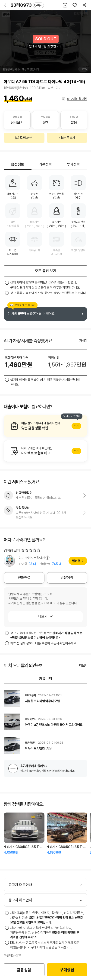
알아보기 (45, 426)
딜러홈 (76, 561)
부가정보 (73, 164)
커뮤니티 (46, 679)
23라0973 (27, 5)
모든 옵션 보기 (46, 271)
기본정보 (45, 164)
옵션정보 (18, 164)
